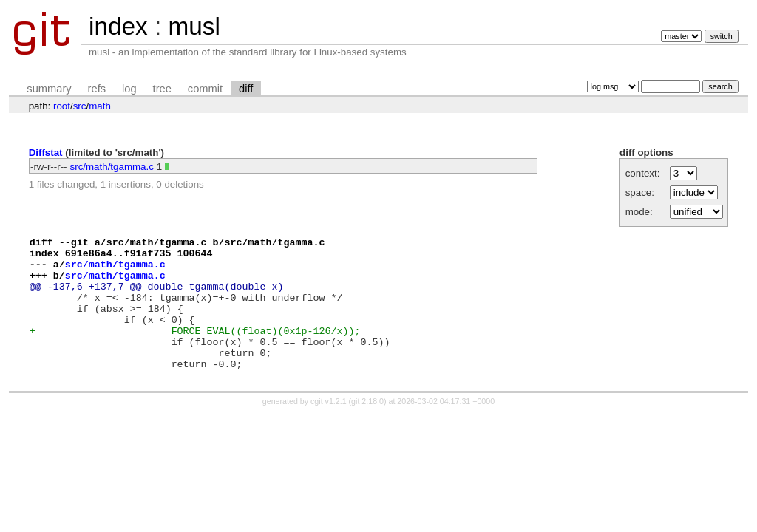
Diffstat (46, 153)
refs (97, 89)
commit (205, 89)
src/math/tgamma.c (112, 167)
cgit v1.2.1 (329, 428)
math (100, 106)
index (118, 26)
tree (162, 89)
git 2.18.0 (367, 428)
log (129, 89)
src (80, 106)
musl (194, 26)
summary (49, 89)
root (62, 106)
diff (246, 89)
